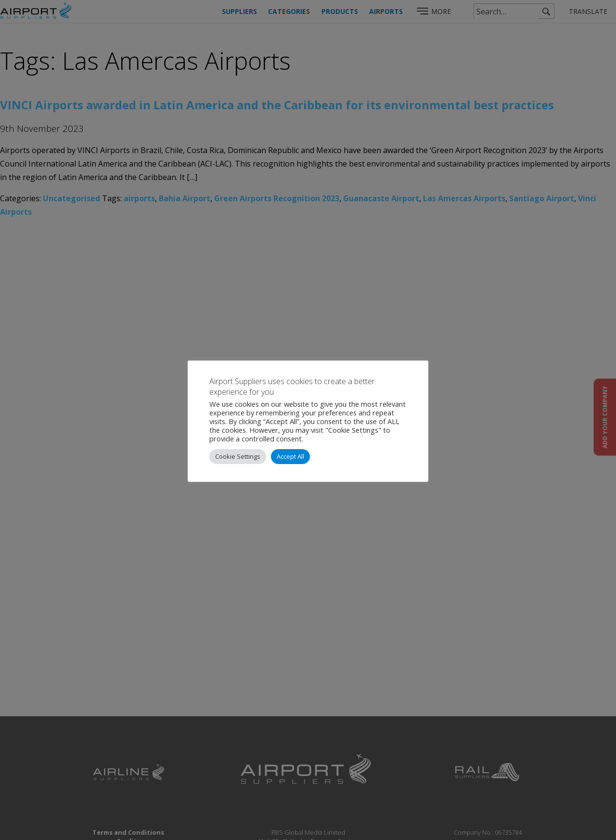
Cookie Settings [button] (238, 456)
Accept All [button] (290, 456)
